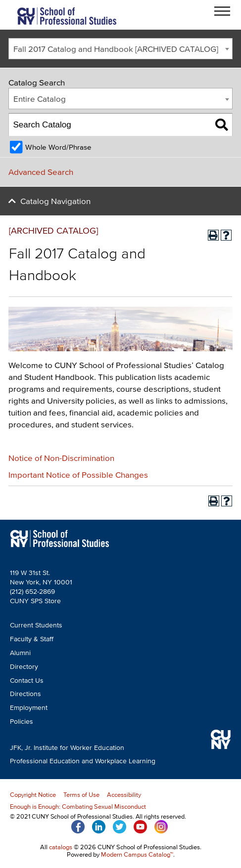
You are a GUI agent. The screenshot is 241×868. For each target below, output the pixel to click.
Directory (24, 667)
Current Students (36, 625)
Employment (29, 708)
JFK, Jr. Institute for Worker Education (67, 748)
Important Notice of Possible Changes (78, 475)
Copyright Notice (33, 795)
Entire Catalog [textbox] (40, 99)
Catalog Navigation (55, 201)
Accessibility (124, 795)
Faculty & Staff (32, 639)
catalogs (61, 847)
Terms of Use (81, 795)
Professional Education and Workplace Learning (83, 761)
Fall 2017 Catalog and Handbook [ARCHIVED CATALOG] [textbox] (116, 49)
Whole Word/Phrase (58, 147)
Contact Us (27, 681)
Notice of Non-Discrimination (61, 458)
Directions (25, 694)
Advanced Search (41, 172)
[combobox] (120, 49)
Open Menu (225, 13)
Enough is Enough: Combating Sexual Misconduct (78, 806)
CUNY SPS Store (35, 601)
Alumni (20, 653)
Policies (22, 722)
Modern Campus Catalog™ (137, 854)
